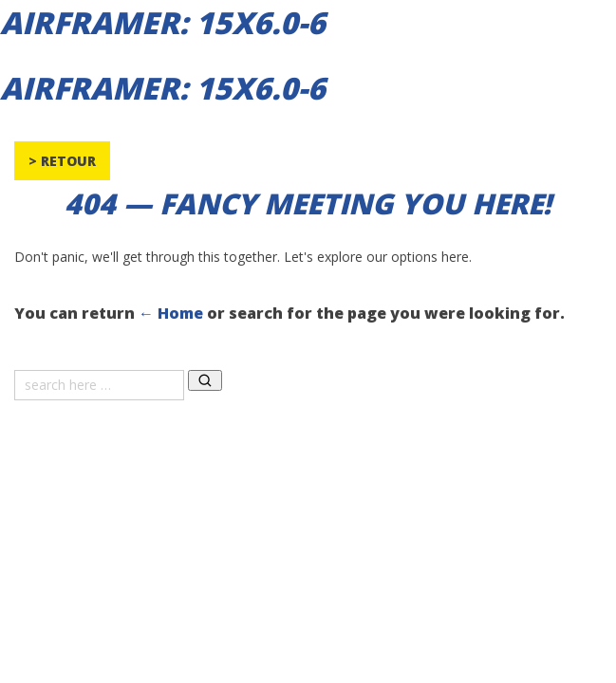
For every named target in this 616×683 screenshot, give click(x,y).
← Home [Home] (171, 313)
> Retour (62, 161)
